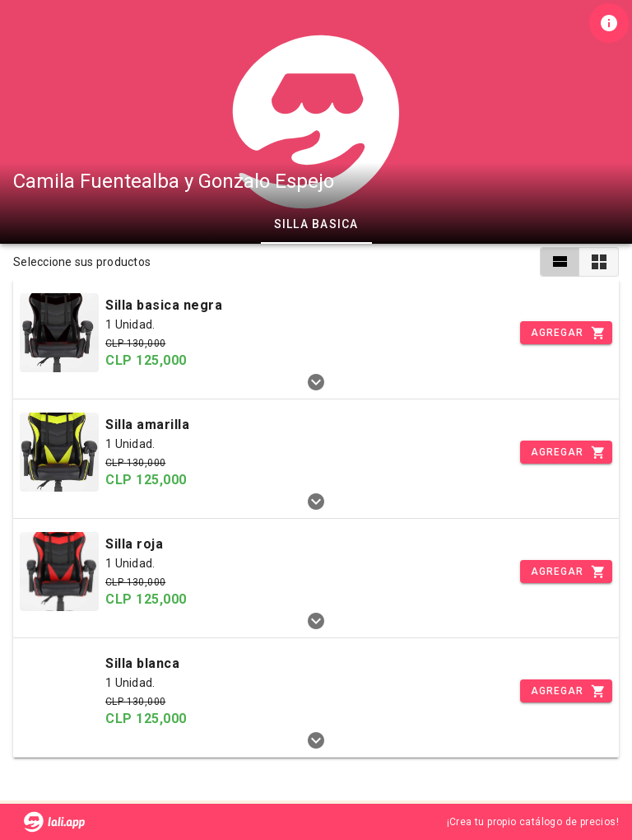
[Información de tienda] (609, 23)
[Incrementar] (566, 333)
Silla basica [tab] (316, 224)
